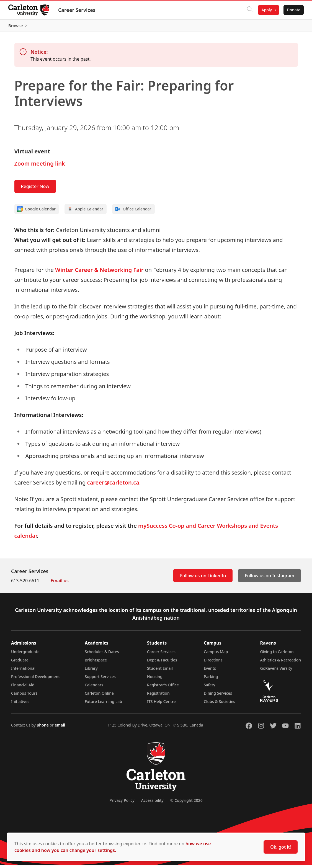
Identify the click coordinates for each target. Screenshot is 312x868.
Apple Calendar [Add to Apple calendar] (85, 212)
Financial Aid (23, 688)
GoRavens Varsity (276, 671)
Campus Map (216, 654)
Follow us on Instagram (270, 578)
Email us (60, 583)
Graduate (20, 663)
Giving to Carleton (277, 654)
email (60, 728)
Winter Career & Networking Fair (99, 273)
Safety (210, 688)
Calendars (94, 688)
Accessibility (152, 803)
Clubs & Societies (219, 704)
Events (210, 671)
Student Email (160, 671)
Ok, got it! (281, 847)
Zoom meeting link (40, 166)
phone (43, 728)
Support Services (100, 679)
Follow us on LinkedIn (203, 578)
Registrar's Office (163, 688)
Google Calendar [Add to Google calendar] (37, 212)
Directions (213, 663)
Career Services (77, 10)
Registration (158, 696)
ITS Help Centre (161, 704)
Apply (266, 10)
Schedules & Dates (102, 654)
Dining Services (218, 696)
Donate (293, 10)
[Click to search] (249, 10)
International (23, 671)
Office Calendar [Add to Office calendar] (133, 212)
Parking (211, 679)
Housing (155, 679)
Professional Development (35, 679)
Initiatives (20, 704)
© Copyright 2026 (186, 803)
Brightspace (96, 663)
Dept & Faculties (162, 663)
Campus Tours (24, 696)
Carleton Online (99, 696)
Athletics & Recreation (281, 663)
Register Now (35, 189)
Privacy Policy (122, 803)
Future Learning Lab (103, 704)
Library (91, 671)
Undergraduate (25, 654)
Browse (292, 27)
